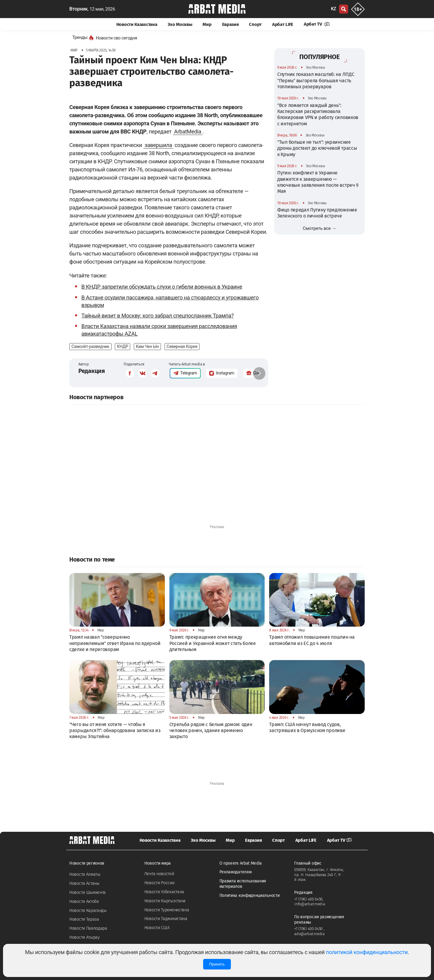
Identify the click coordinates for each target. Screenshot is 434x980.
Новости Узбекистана (164, 892)
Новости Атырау (85, 937)
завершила (158, 145)
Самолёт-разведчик (90, 346)
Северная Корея (182, 346)
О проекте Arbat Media (241, 863)
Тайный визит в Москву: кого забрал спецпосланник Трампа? (158, 316)
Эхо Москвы (180, 24)
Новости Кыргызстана (165, 901)
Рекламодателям (236, 872)
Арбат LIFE (283, 24)
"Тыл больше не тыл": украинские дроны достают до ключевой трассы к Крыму (317, 148)
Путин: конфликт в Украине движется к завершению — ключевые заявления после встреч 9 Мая (318, 182)
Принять (217, 964)
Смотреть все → (320, 228)
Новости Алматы (85, 874)
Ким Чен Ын (148, 346)
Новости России (159, 883)
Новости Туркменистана (167, 910)
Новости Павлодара (88, 928)
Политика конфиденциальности (250, 895)
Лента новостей (159, 874)
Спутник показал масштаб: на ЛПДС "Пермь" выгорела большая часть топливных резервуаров (316, 80)
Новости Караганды (88, 911)
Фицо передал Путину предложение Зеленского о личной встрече (317, 213)
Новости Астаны (84, 883)
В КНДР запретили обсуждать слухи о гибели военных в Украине (162, 287)
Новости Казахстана (137, 24)
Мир (207, 24)
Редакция (92, 371)
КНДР (123, 346)
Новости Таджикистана (166, 919)
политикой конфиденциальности (367, 952)
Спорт (255, 24)
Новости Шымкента (88, 892)
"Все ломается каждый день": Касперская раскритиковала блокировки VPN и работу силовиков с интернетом (318, 114)
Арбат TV (317, 24)
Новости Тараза (84, 919)
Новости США (157, 928)
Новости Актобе (84, 902)
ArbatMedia (188, 132)
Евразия (230, 24)
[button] (259, 373)
